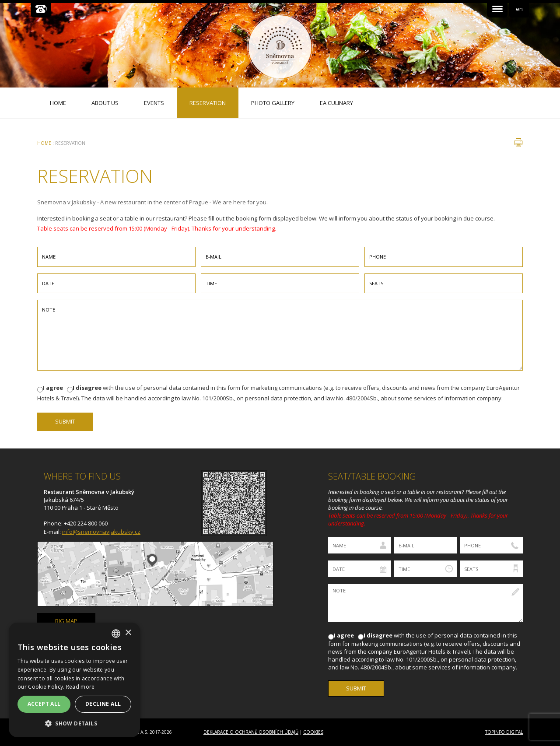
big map (66, 621)
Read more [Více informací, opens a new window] (80, 687)
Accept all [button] (44, 704)
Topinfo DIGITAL (504, 732)
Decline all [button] (103, 704)
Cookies (313, 732)
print (518, 143)
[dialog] (74, 680)
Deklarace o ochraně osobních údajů (251, 732)
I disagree (87, 388)
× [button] (128, 633)
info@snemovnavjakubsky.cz (101, 532)
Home (44, 143)
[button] (74, 723)
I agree (53, 388)
